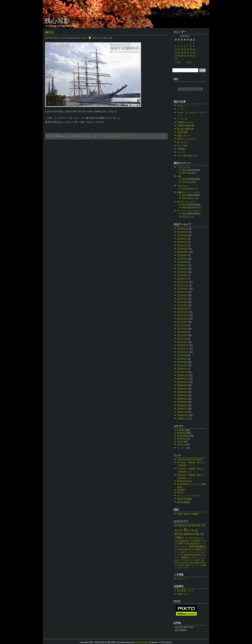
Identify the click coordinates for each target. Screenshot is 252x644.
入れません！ (183, 186)
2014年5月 (182, 239)
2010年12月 (183, 345)
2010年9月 (182, 355)
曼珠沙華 (196, 526)
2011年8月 (182, 325)
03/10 (184, 217)
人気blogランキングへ (121, 136)
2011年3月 (182, 335)
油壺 (204, 565)
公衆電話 (181, 149)
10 (176, 49)
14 (188, 49)
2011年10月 (183, 319)
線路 (196, 530)
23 (194, 53)
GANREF (181, 490)
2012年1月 (182, 309)
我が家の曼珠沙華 (185, 129)
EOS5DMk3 (183, 436)
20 (185, 53)
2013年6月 (182, 262)
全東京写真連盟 (184, 499)
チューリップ (196, 565)
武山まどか (199, 538)
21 (188, 53)
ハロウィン (195, 558)
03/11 (184, 214)
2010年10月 (183, 352)
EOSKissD (182, 439)
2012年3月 (182, 302)
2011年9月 (182, 322)
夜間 (198, 549)
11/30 (184, 179)
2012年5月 (182, 295)
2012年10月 (183, 289)
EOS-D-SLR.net (185, 481)
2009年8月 (182, 389)
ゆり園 (191, 530)
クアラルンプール (187, 560)
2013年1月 (182, 279)
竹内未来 (192, 182)
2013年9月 (182, 255)
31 (176, 59)
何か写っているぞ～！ (188, 202)
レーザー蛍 (182, 119)
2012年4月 (182, 299)
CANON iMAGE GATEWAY (190, 459)
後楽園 (193, 543)
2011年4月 (182, 332)
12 (182, 49)
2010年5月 (182, 359)
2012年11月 (183, 285)
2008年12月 (183, 415)
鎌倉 (187, 541)
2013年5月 (182, 265)
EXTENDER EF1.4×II (186, 549)
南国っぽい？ (183, 136)
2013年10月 (183, 252)
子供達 (186, 543)
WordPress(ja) (141, 642)
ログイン (181, 579)
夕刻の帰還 (182, 132)
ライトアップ (191, 552)
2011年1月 (182, 342)
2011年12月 (183, 312)
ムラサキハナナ (181, 568)
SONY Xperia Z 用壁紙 (188, 514)
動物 (181, 543)
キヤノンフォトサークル (189, 496)
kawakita (192, 173)
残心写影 (57, 21)
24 (176, 56)
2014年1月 (182, 245)
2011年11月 (183, 315)
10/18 (184, 195)
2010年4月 (182, 362)
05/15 (184, 208)
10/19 (184, 189)
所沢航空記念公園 (183, 526)
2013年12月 (183, 249)
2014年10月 (183, 232)
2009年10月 (183, 382)
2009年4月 (182, 402)
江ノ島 (201, 560)
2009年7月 (182, 392)
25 (179, 56)
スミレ (203, 558)
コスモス (201, 552)
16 (194, 49)
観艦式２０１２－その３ (189, 192)
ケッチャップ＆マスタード (190, 211)
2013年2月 (182, 275)
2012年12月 (183, 282)
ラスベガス (188, 538)
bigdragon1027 (195, 208)
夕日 (192, 541)
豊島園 (184, 558)
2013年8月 (182, 259)
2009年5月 (182, 399)
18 (179, 53)
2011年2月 (182, 339)
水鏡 (179, 176)
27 (185, 56)
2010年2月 (182, 369)
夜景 (183, 552)
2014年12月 (183, 229)
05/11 (184, 170)
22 (191, 53)
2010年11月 (183, 349)
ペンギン (181, 109)
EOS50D (50, 136)
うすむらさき (183, 167)
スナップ (100, 136)
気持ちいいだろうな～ (188, 139)
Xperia (180, 442)
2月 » (189, 62)
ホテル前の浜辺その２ (188, 156)
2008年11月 (183, 419)
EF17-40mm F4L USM (184, 563)
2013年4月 (182, 269)
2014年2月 (182, 242)
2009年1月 (182, 412)
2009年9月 (182, 385)
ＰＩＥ (178, 555)
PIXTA (180, 493)
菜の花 (191, 555)
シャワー (181, 152)
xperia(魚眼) (180, 541)
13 (185, 49)
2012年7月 (182, 292)
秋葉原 (197, 541)
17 (176, 53)
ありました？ (183, 142)
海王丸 (50, 32)
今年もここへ (183, 106)
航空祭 (180, 530)
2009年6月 (182, 395)
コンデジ (181, 448)
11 (179, 49)
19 (182, 53)
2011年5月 (182, 329)
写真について (183, 594)
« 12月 (178, 62)
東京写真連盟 (183, 502)
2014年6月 (182, 235)
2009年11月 (183, 379)
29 (191, 56)
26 (182, 56)
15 (191, 49)
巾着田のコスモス (185, 122)
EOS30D (181, 430)
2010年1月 (182, 372)
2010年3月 (182, 365)
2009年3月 (182, 405)
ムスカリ (185, 547)
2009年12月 (183, 375)
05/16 (184, 205)
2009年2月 (182, 409)
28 (188, 56)
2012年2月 (182, 305)
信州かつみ (193, 189)
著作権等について (185, 591)
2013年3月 (182, 272)
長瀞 (185, 555)
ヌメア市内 (182, 146)
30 (194, 56)
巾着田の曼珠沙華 (185, 126)
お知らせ (181, 445)
